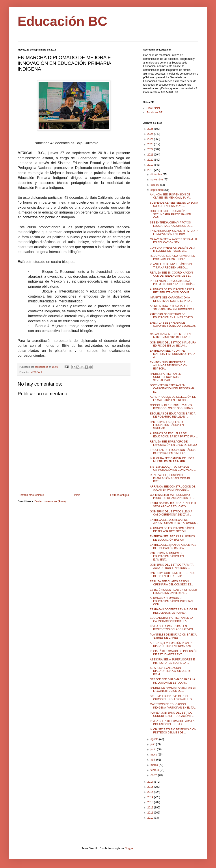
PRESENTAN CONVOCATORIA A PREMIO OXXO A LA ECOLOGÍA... (172, 283)
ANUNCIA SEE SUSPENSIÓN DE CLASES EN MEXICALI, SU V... (170, 196)
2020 (151, 160)
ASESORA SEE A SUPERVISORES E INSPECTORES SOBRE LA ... (172, 661)
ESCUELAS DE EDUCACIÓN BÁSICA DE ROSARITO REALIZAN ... (173, 415)
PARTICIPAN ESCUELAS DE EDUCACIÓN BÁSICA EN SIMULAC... (167, 425)
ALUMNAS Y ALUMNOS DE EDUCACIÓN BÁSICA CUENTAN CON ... (171, 601)
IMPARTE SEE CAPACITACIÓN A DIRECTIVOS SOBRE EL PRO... (171, 299)
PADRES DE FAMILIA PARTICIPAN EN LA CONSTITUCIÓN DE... (173, 689)
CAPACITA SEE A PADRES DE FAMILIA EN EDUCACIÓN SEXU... (174, 241)
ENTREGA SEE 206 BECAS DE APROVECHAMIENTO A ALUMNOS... (174, 521)
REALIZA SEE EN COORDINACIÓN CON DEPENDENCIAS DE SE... (171, 274)
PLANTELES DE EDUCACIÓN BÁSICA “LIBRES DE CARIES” (173, 636)
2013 (151, 802)
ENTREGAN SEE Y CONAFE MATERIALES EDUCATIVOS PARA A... (172, 354)
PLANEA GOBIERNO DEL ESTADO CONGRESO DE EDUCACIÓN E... (172, 714)
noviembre (157, 180)
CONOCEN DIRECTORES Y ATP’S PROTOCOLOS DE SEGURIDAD (171, 407)
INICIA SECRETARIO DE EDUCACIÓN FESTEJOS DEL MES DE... (173, 731)
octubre (155, 185)
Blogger (129, 848)
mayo (154, 755)
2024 (151, 139)
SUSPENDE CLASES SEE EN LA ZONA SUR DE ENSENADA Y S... (174, 204)
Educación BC (62, 21)
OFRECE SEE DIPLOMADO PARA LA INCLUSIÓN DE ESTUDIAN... (172, 681)
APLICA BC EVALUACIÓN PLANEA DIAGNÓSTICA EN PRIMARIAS (171, 645)
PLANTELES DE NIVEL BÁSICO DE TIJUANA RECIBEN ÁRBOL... (171, 266)
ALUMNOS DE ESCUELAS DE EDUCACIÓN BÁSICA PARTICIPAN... (174, 435)
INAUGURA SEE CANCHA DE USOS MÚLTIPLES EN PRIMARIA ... (172, 460)
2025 (151, 134)
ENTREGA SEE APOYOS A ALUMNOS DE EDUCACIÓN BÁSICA (173, 546)
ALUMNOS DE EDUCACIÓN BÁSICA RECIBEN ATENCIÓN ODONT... (172, 291)
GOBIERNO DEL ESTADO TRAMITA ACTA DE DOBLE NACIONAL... (172, 566)
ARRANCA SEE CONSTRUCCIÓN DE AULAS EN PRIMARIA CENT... (173, 488)
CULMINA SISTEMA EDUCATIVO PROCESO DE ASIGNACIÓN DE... (172, 497)
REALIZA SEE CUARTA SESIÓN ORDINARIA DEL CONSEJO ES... (172, 583)
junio (154, 749)
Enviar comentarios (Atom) (50, 501)
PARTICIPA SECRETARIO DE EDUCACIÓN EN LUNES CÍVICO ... (173, 316)
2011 (151, 813)
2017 (151, 782)
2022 (151, 149)
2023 (151, 144)
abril (153, 760)
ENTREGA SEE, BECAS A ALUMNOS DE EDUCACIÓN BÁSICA (172, 538)
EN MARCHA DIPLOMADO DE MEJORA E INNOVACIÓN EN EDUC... (174, 232)
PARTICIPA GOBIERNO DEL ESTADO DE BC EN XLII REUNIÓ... (173, 575)
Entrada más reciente (31, 495)
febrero (155, 770)
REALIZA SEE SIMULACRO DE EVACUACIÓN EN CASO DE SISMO (173, 443)
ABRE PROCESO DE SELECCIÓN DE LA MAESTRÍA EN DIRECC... (173, 398)
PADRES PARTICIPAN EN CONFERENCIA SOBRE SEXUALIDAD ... (166, 377)
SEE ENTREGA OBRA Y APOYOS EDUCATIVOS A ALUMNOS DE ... (172, 224)
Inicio (77, 495)
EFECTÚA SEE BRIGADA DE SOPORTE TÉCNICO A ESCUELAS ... (173, 326)
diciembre (157, 174)
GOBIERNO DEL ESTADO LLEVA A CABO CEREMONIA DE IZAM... (171, 513)
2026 (151, 129)
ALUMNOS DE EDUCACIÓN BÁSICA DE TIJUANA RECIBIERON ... (172, 530)
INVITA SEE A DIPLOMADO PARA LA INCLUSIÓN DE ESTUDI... (172, 723)
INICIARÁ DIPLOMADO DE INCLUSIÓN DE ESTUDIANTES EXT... (174, 653)
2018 (151, 170)
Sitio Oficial (153, 108)
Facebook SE (155, 112)
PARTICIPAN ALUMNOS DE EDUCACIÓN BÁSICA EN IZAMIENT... (167, 556)
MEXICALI (36, 372)
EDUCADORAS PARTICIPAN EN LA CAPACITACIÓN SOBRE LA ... (171, 619)
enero (154, 775)
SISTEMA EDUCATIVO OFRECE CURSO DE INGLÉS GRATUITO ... (172, 698)
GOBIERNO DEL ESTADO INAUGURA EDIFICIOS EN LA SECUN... (173, 344)
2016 (151, 787)
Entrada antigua (120, 495)
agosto (155, 739)
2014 (151, 797)
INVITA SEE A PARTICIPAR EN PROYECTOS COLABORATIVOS (171, 628)
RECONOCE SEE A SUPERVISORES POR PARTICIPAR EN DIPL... (172, 257)
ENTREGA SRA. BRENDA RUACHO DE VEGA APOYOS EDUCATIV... (174, 505)
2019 (151, 165)
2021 (151, 155)
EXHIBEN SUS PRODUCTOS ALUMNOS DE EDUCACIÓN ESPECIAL (169, 366)
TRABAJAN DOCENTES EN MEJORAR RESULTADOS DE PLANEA (174, 611)
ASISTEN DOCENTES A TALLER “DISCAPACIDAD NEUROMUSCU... (173, 307)
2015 (151, 792)
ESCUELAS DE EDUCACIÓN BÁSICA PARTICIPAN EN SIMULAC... (173, 452)
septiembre (157, 190)
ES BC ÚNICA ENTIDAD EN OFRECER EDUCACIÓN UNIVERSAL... (173, 591)
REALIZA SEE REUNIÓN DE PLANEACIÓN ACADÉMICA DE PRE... (170, 478)
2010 (151, 818)
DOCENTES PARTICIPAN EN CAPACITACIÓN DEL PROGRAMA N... (172, 389)
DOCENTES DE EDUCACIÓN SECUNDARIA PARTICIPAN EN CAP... (170, 214)
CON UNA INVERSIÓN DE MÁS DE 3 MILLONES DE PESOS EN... (172, 249)
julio (153, 744)
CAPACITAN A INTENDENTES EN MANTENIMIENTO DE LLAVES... (171, 336)
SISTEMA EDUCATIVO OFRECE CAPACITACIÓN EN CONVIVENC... (173, 468)
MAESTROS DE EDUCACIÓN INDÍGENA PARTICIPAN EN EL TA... (173, 706)
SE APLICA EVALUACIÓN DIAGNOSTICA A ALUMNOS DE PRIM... (171, 671)
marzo (155, 765)
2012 (151, 808)
